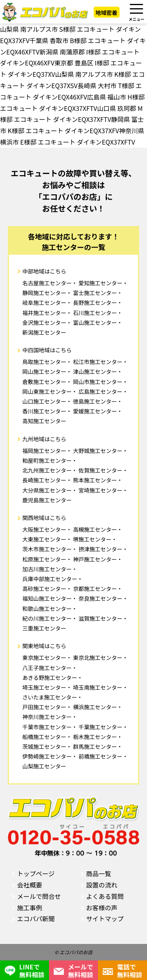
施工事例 (30, 908)
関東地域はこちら (44, 646)
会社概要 (30, 885)
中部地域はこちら (44, 271)
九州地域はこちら (44, 439)
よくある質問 (105, 896)
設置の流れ (102, 885)
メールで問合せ (39, 896)
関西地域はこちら (44, 518)
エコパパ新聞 (36, 918)
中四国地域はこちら (47, 350)
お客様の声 (102, 908)
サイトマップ (105, 918)
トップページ (36, 873)
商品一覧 (99, 873)
